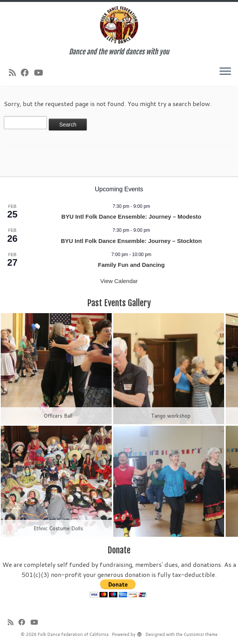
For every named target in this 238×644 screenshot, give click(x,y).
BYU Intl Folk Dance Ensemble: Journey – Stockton (131, 241)
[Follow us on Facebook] (27, 72)
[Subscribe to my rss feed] (15, 72)
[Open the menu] (225, 72)
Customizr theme (201, 634)
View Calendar (119, 281)
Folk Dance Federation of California (73, 634)
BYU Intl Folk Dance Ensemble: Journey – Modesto (131, 217)
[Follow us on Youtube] (41, 72)
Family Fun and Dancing (131, 265)
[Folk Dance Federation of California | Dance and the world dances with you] (119, 25)
